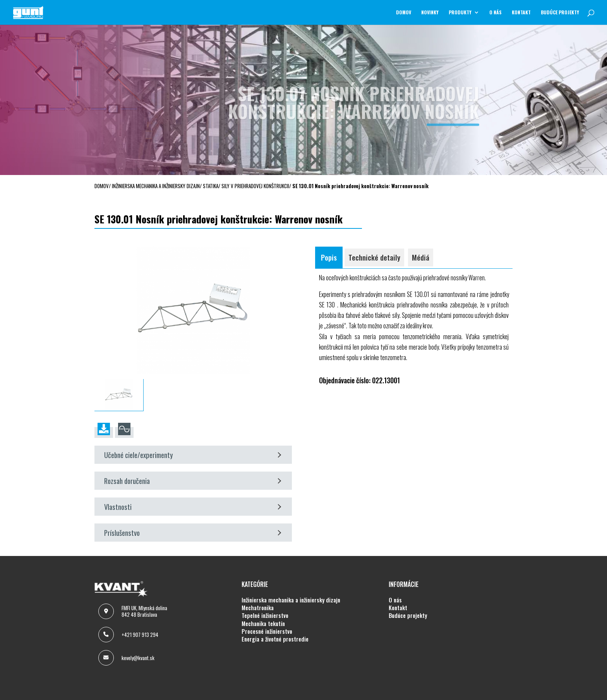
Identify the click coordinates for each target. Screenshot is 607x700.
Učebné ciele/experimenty (193, 455)
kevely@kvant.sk (138, 658)
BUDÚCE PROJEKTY (560, 13)
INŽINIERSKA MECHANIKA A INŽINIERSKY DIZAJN (291, 600)
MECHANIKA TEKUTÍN (263, 624)
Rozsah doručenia (193, 481)
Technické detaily (374, 257)
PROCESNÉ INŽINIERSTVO (267, 631)
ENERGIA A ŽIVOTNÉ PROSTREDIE (275, 639)
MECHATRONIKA (258, 608)
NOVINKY (430, 13)
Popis (329, 257)
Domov (404, 13)
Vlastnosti (193, 507)
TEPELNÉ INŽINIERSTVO (265, 616)
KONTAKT (521, 13)
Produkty (460, 13)
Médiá (421, 257)
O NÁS (496, 13)
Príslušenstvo (193, 533)
